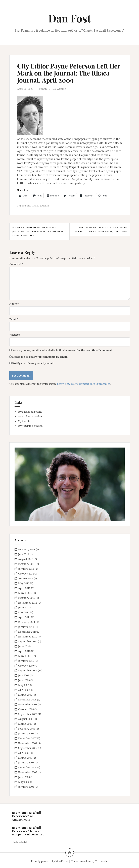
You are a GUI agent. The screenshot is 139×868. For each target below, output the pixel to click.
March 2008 (25, 724)
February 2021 (27, 549)
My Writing (60, 89)
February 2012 (27, 598)
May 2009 (24, 685)
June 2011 (24, 607)
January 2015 (26, 569)
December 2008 (27, 699)
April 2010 (24, 651)
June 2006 (24, 777)
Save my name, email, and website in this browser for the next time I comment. (62, 350)
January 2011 (26, 627)
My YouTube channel (31, 425)
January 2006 (26, 787)
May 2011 (24, 612)
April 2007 (24, 753)
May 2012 (24, 583)
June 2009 (24, 680)
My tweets (24, 421)
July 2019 (24, 554)
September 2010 (28, 641)
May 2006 (24, 782)
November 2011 (28, 603)
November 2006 (28, 772)
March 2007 (25, 758)
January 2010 (26, 661)
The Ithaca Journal (38, 205)
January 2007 (26, 762)
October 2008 (26, 709)
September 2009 (28, 670)
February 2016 (27, 564)
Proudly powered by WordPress (50, 861)
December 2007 (27, 738)
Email (14, 319)
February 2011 (27, 622)
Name (14, 303)
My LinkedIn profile (30, 416)
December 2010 (27, 632)
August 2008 (26, 719)
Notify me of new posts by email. (33, 363)
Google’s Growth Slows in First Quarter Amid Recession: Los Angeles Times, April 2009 (38, 231)
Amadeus (86, 861)
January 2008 (26, 733)
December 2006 (27, 767)
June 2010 (24, 646)
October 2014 (26, 573)
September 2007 (28, 748)
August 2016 (26, 559)
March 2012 (25, 593)
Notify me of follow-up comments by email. (40, 356)
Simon (43, 89)
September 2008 (28, 714)
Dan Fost (70, 18)
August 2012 (26, 578)
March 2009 (25, 695)
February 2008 (27, 729)
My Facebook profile (30, 411)
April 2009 (24, 690)
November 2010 (28, 636)
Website (15, 334)
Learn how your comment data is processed (84, 384)
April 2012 (24, 588)
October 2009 (26, 666)
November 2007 (28, 743)
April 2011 (24, 617)
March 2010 (25, 656)
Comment (16, 264)
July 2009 (24, 675)
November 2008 (28, 704)
